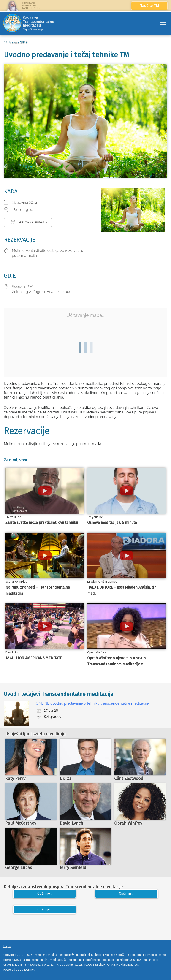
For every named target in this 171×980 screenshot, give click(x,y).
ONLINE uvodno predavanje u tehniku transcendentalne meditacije (92, 703)
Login (7, 946)
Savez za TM (22, 287)
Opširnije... (45, 894)
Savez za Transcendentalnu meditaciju (39, 22)
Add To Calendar (28, 222)
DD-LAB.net (27, 970)
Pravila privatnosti (128, 965)
